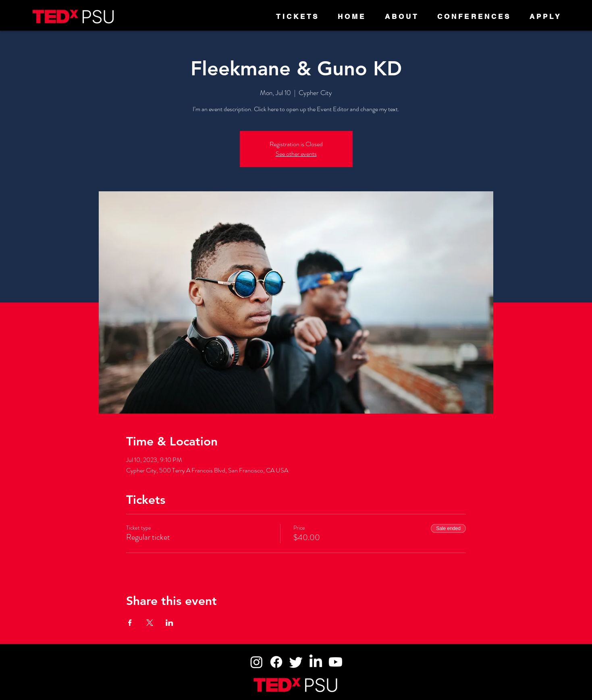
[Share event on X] (150, 623)
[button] (402, 17)
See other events (296, 154)
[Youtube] (335, 662)
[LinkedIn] (316, 662)
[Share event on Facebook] (130, 623)
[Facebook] (276, 662)
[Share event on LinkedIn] (169, 623)
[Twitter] (296, 662)
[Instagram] (257, 662)
